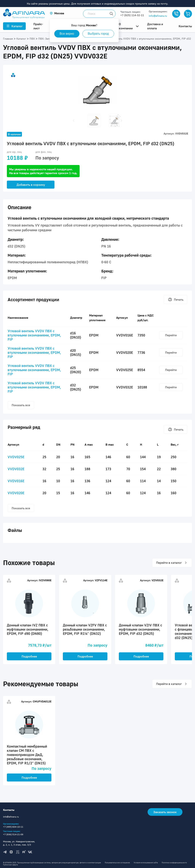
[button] (57, 13)
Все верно (67, 34)
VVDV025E (16, 457)
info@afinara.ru (158, 16)
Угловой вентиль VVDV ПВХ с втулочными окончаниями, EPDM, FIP (34, 335)
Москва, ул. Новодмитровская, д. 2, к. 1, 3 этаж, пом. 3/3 (19, 843)
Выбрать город (100, 34)
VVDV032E (16, 469)
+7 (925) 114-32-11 (132, 15)
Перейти (171, 335)
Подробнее (29, 656)
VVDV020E (16, 493)
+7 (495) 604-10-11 (13, 827)
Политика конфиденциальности (174, 863)
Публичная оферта (10, 865)
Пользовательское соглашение (117, 863)
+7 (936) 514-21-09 (13, 834)
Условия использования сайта (146, 863)
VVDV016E (16, 481)
